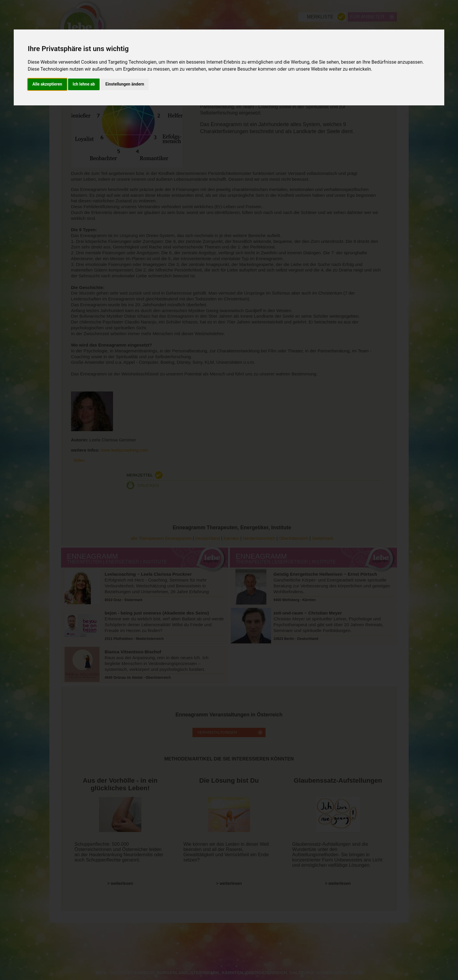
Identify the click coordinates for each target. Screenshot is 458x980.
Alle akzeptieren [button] (47, 84)
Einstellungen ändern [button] (125, 84)
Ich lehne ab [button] (84, 84)
